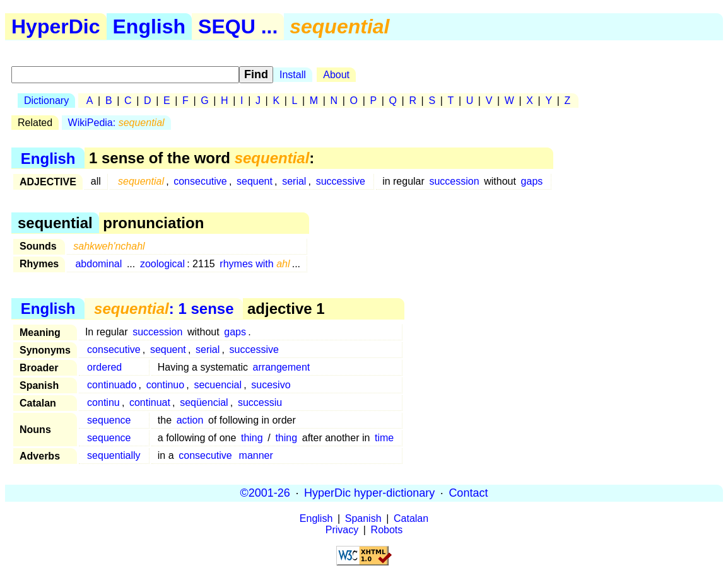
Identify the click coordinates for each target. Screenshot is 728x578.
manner (256, 455)
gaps (532, 181)
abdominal (98, 264)
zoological (162, 264)
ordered (104, 367)
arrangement (282, 367)
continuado (112, 385)
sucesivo (271, 385)
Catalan (411, 518)
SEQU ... (238, 26)
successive (341, 181)
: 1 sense (164, 309)
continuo (166, 385)
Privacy (342, 530)
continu (103, 402)
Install (293, 75)
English (150, 26)
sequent (255, 181)
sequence (109, 420)
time (384, 438)
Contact (468, 493)
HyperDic (56, 26)
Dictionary (46, 101)
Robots (387, 530)
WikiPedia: (116, 123)
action (190, 420)
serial (294, 181)
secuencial (218, 385)
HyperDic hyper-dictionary (369, 493)
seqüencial (204, 402)
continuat (150, 402)
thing (252, 438)
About (336, 75)
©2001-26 (265, 493)
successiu (260, 402)
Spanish (363, 518)
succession (454, 181)
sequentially (114, 455)
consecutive (200, 181)
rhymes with (255, 264)
